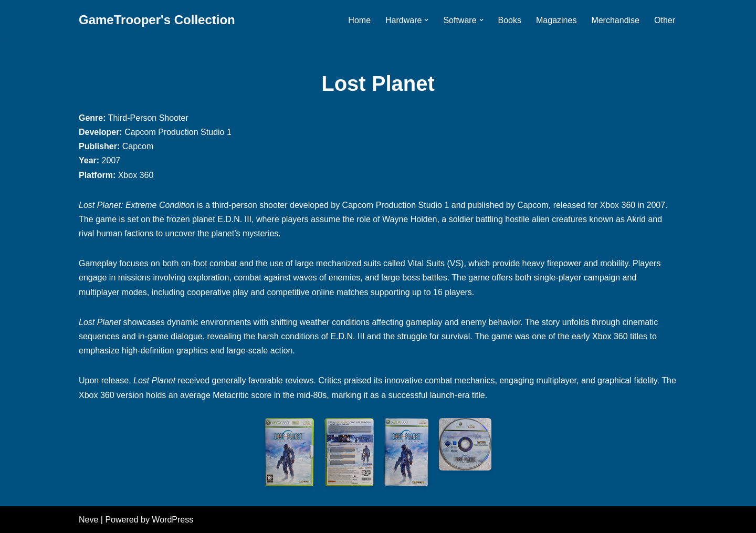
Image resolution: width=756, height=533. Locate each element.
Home (359, 20)
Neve (88, 520)
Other (665, 20)
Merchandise (615, 20)
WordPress (172, 520)
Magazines (556, 20)
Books (510, 20)
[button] (426, 20)
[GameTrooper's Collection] (157, 20)
